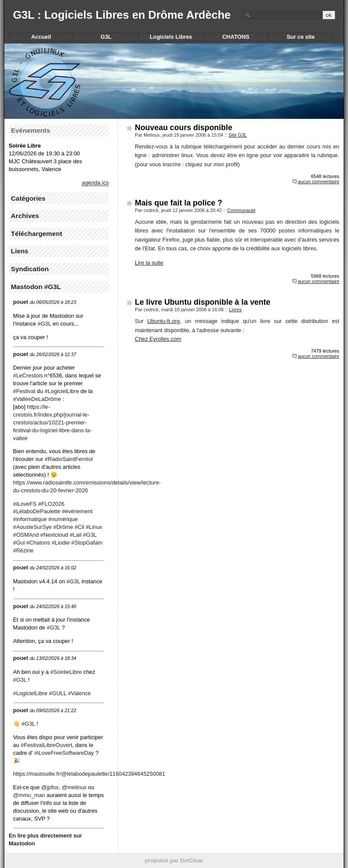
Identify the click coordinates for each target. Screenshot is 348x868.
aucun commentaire (318, 182)
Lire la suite (149, 263)
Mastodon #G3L (36, 287)
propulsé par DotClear (174, 860)
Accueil (41, 37)
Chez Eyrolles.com (158, 339)
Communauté (241, 210)
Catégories (28, 198)
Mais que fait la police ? (179, 203)
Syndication (30, 269)
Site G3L (238, 135)
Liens (20, 251)
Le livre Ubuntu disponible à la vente (202, 302)
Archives (25, 216)
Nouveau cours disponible (184, 128)
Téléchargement (37, 234)
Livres (235, 310)
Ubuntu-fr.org (163, 321)
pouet (21, 302)
